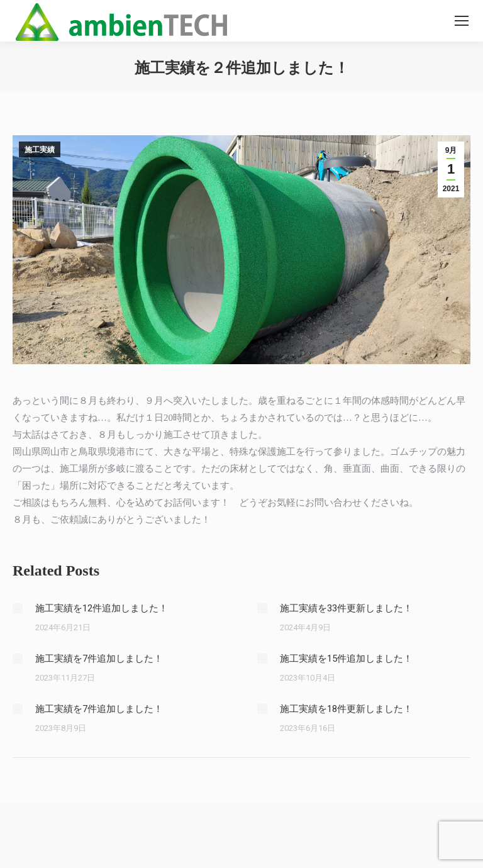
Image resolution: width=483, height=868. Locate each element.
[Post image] (18, 608)
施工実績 (40, 150)
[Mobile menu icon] (462, 21)
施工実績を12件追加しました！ (102, 608)
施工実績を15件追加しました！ (346, 659)
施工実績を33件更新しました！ (346, 608)
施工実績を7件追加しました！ (99, 659)
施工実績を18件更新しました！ (346, 709)
